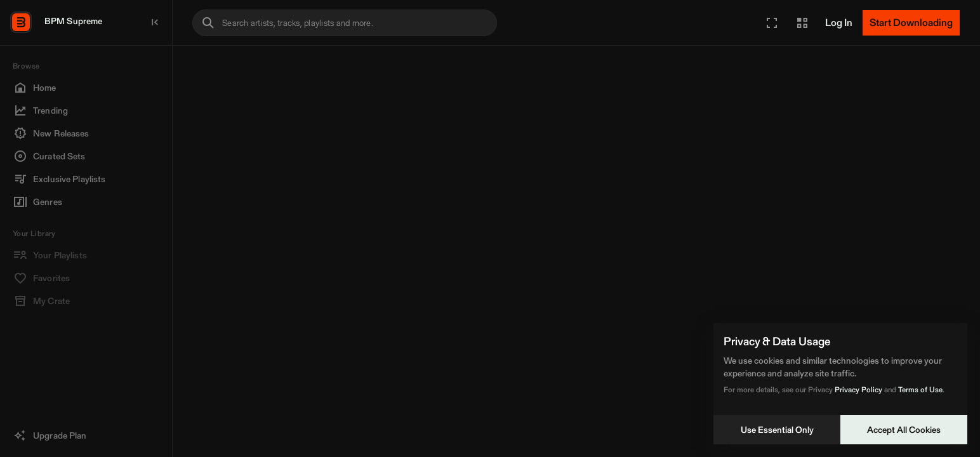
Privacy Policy (858, 389)
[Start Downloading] (911, 23)
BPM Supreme (73, 21)
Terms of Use (920, 389)
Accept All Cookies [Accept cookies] (904, 430)
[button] (772, 23)
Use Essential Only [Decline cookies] (777, 430)
